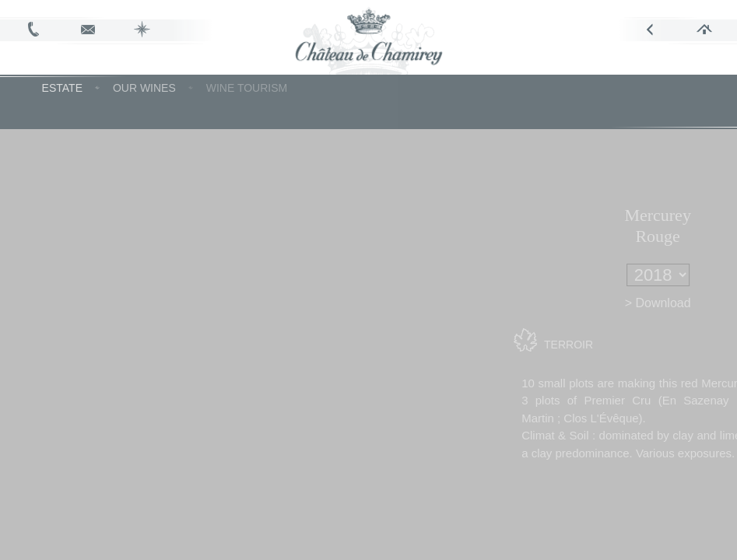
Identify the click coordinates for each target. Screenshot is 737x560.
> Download (683, 303)
